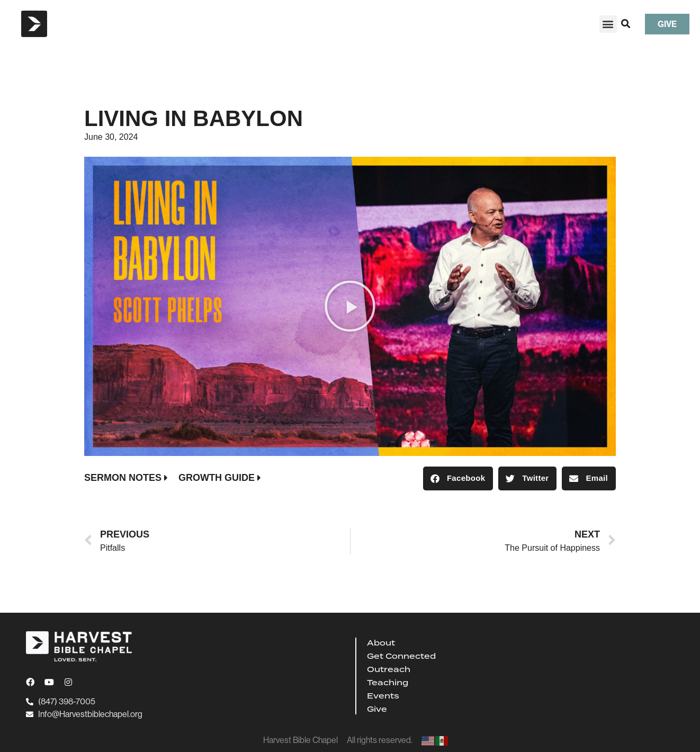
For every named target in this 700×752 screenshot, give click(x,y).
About (381, 643)
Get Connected (401, 656)
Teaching (388, 683)
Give (377, 709)
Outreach (389, 669)
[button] (608, 24)
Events (383, 696)
